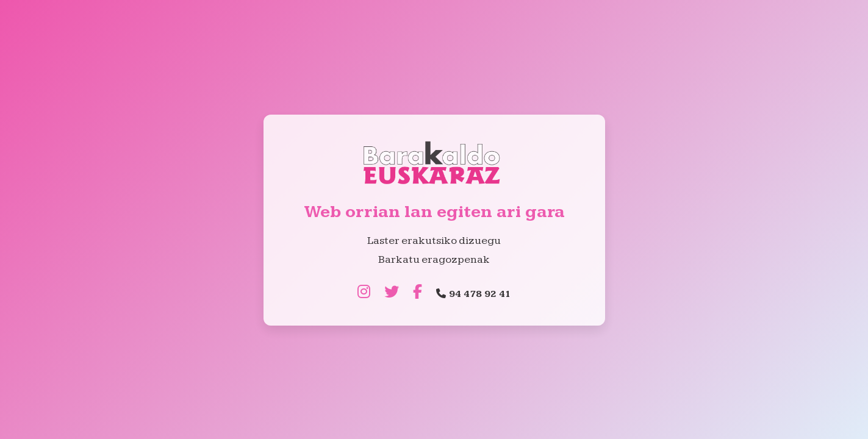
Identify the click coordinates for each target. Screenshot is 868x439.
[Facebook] (418, 293)
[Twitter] (392, 293)
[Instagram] (364, 293)
